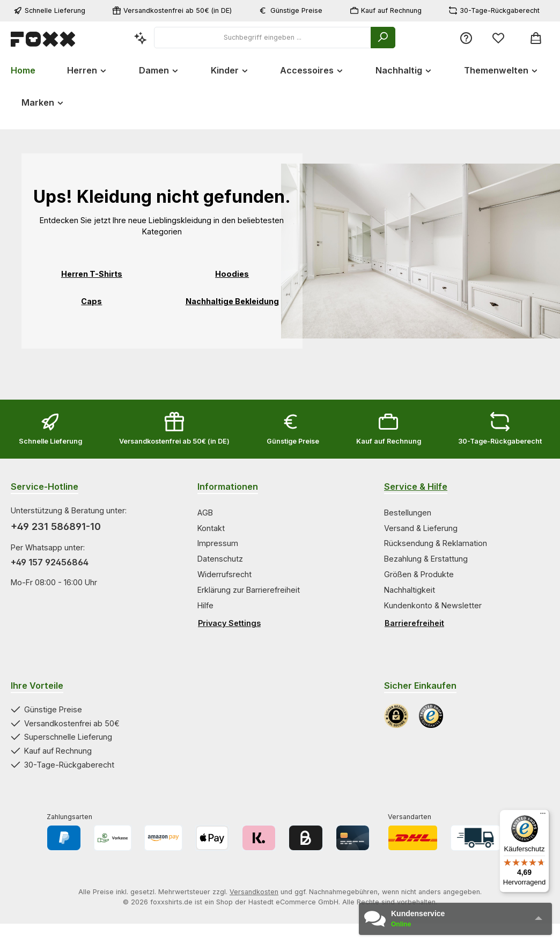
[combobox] (263, 38)
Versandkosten (254, 892)
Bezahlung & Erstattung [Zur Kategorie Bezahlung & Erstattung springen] (426, 559)
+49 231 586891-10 (56, 526)
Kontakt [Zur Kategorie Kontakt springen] (211, 528)
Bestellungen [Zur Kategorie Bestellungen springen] (408, 513)
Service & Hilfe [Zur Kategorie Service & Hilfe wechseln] (416, 487)
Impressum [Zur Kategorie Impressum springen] (218, 543)
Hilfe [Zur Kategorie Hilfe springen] (205, 605)
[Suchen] (383, 38)
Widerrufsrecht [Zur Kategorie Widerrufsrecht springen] (224, 574)
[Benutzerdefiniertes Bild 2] (431, 716)
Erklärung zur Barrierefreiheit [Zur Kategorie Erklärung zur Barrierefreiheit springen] (249, 590)
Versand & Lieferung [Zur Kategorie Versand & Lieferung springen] (421, 528)
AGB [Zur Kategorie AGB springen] (205, 513)
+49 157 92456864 (50, 562)
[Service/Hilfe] (466, 38)
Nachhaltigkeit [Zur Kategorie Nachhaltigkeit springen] (410, 590)
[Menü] (543, 816)
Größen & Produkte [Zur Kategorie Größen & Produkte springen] (419, 574)
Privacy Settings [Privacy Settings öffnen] (229, 623)
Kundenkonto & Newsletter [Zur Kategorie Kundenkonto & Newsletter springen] (433, 605)
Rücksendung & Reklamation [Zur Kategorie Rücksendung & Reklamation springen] (436, 543)
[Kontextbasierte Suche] (141, 38)
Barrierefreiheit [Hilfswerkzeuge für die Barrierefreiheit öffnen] (414, 623)
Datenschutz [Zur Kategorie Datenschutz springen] (220, 559)
